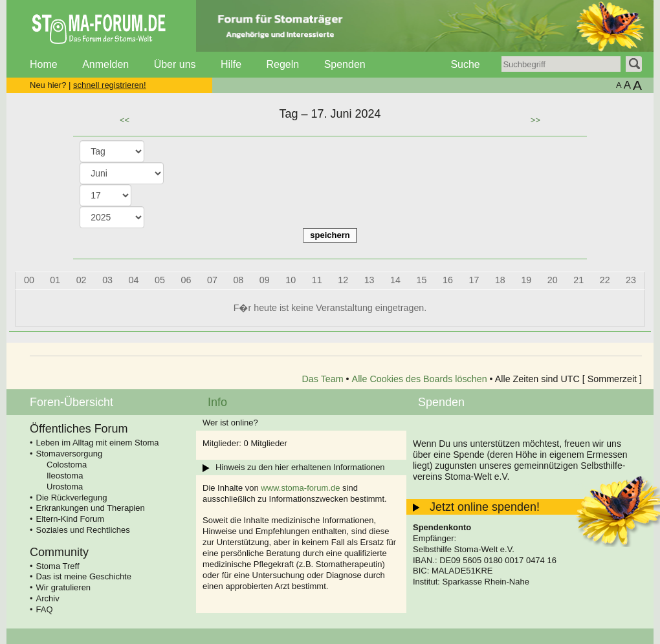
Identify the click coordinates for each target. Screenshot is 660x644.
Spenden (345, 64)
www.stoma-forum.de (300, 488)
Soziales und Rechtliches (83, 530)
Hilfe (231, 64)
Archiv (48, 598)
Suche (465, 64)
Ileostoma (65, 476)
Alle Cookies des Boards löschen (420, 379)
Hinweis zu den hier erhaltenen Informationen (300, 467)
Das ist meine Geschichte (84, 576)
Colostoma (67, 465)
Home (44, 64)
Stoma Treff (58, 566)
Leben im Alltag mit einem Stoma (98, 443)
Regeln (282, 64)
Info (217, 402)
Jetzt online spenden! (485, 507)
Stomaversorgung (70, 454)
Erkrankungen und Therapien (91, 508)
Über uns (175, 64)
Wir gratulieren (64, 587)
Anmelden (105, 64)
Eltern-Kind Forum (70, 519)
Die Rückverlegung (72, 498)
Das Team (323, 379)
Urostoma (65, 487)
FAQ (45, 609)
